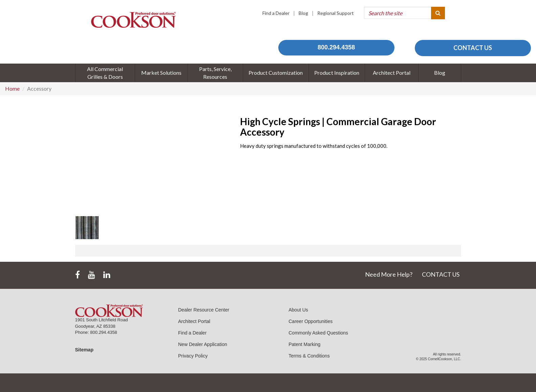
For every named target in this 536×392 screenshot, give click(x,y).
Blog (303, 13)
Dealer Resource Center (204, 310)
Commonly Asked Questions (318, 333)
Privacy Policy (193, 356)
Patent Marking (304, 344)
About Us (298, 310)
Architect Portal (194, 321)
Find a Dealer (276, 13)
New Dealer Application (203, 344)
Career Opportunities (310, 321)
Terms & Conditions (309, 356)
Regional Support (336, 13)
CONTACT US (473, 48)
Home (12, 88)
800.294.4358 (336, 47)
